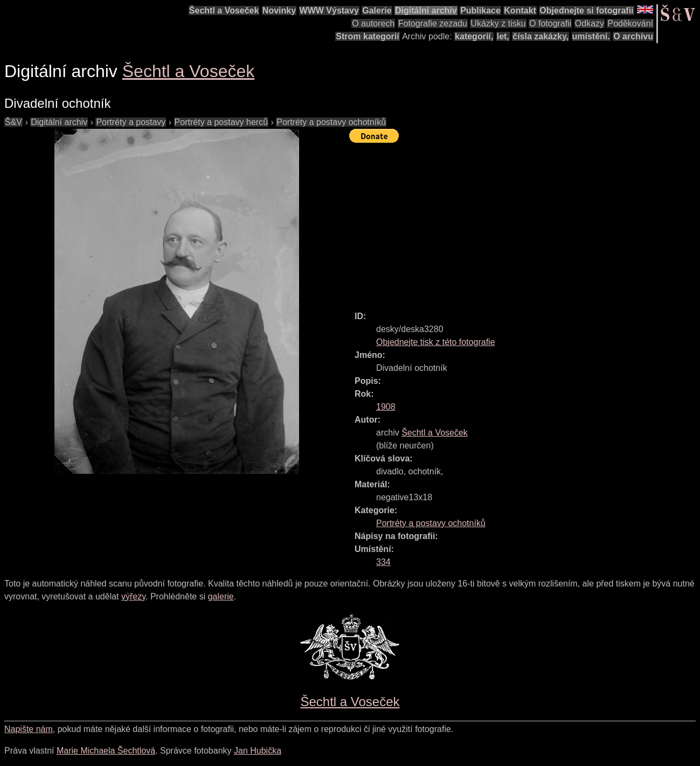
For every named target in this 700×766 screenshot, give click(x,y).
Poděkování (630, 23)
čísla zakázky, (540, 36)
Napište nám (29, 729)
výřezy (133, 596)
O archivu (633, 36)
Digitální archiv (426, 11)
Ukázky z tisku (498, 23)
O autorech (373, 23)
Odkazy (590, 23)
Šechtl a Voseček (224, 11)
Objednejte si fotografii (586, 11)
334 (383, 562)
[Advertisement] (525, 222)
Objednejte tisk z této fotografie (436, 342)
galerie (221, 596)
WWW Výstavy (329, 11)
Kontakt (520, 11)
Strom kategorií (367, 36)
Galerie (377, 11)
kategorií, (474, 36)
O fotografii (550, 23)
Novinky (279, 11)
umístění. (591, 36)
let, (503, 36)
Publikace (480, 11)
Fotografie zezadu (433, 23)
